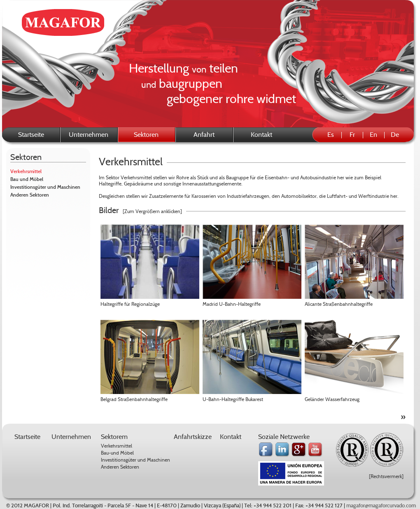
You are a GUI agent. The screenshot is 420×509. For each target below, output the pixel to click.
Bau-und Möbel (117, 453)
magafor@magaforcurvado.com (381, 506)
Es (331, 135)
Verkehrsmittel (26, 171)
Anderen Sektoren (30, 195)
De (395, 135)
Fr (352, 135)
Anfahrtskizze (193, 437)
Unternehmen (89, 135)
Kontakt (261, 135)
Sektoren (26, 157)
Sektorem (114, 437)
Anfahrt (204, 135)
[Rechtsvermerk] (386, 476)
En (373, 135)
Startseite (31, 135)
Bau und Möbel (27, 179)
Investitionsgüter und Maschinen (45, 187)
